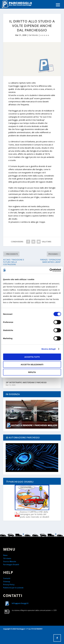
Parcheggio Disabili (11, 565)
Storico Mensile (10, 562)
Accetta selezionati (32, 364)
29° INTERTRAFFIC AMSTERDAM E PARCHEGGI (26, 382)
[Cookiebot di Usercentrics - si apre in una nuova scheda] (49, 270)
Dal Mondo (33, 35)
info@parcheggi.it (20, 604)
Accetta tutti (32, 357)
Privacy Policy (9, 585)
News (5, 556)
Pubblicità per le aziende (13, 588)
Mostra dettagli (48, 349)
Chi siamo (7, 559)
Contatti (7, 579)
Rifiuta (32, 372)
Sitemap (7, 582)
